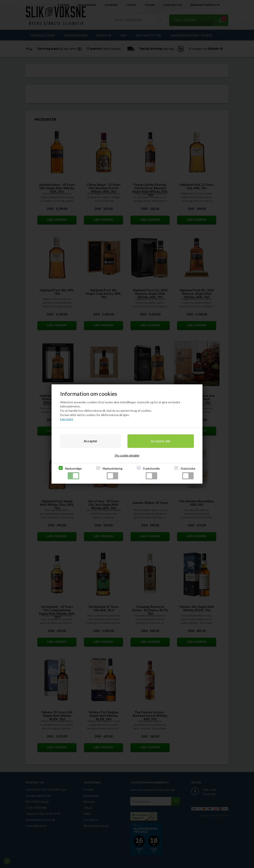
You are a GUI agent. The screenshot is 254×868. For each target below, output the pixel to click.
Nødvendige (73, 473)
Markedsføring (113, 473)
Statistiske (188, 473)
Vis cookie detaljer (127, 455)
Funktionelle (151, 473)
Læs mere (67, 419)
